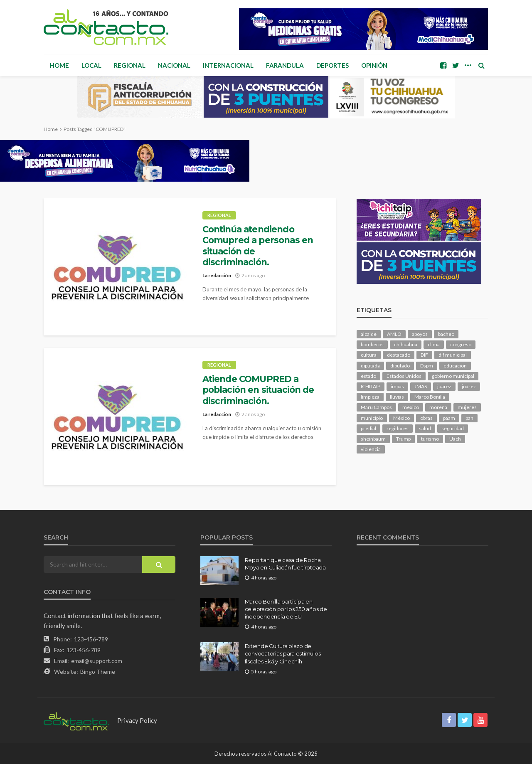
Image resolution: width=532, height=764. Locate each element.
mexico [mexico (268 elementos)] (411, 407)
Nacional (174, 65)
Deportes (332, 65)
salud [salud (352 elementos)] (425, 428)
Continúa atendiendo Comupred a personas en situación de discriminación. (258, 246)
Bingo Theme (98, 672)
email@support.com (97, 661)
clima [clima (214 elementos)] (434, 344)
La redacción (217, 275)
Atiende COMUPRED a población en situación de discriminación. (258, 390)
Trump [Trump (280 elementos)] (403, 439)
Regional (130, 65)
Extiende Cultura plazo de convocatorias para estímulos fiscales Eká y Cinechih (283, 653)
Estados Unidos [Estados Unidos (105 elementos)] (404, 376)
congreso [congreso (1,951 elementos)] (461, 344)
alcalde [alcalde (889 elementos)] (369, 334)
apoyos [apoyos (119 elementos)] (420, 334)
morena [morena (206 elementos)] (438, 407)
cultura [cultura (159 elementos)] (369, 355)
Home (59, 65)
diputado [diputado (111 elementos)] (400, 366)
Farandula (285, 65)
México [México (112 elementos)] (401, 418)
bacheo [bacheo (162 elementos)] (446, 334)
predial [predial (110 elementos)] (368, 428)
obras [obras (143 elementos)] (426, 418)
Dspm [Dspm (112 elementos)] (427, 366)
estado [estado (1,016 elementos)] (368, 376)
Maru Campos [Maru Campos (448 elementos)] (376, 407)
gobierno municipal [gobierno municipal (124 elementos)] (453, 376)
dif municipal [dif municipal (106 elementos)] (453, 355)
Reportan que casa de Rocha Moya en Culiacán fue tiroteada (285, 564)
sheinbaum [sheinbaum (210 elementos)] (373, 439)
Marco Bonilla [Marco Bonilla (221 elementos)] (430, 397)
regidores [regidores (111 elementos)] (398, 428)
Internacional (228, 65)
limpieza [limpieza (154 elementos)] (370, 397)
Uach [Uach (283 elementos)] (455, 439)
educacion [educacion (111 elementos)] (455, 366)
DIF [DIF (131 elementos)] (424, 355)
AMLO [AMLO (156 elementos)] (394, 334)
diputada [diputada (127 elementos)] (370, 366)
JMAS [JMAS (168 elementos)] (421, 386)
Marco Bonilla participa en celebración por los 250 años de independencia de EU (286, 609)
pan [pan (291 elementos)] (469, 418)
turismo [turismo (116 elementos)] (430, 439)
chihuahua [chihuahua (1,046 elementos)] (406, 344)
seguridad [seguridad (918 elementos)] (453, 428)
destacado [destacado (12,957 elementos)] (399, 355)
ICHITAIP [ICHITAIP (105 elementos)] (371, 386)
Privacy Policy (137, 720)
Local (91, 65)
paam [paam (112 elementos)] (449, 418)
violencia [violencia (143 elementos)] (371, 449)
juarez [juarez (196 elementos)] (444, 386)
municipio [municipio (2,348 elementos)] (372, 418)
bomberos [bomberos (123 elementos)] (372, 344)
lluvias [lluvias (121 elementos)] (397, 397)
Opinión (374, 65)
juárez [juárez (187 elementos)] (469, 386)
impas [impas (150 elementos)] (397, 386)
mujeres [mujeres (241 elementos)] (467, 407)
